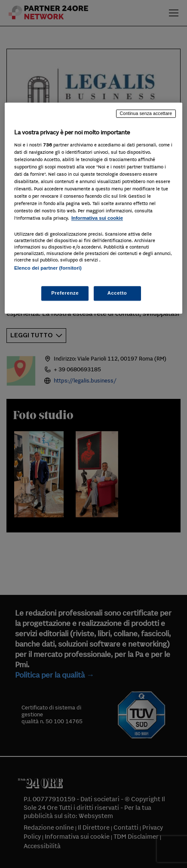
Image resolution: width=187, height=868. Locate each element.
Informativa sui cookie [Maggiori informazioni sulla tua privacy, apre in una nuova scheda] (97, 218)
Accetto (117, 293)
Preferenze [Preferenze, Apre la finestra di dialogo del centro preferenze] (65, 293)
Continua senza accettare (146, 114)
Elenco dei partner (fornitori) (48, 268)
